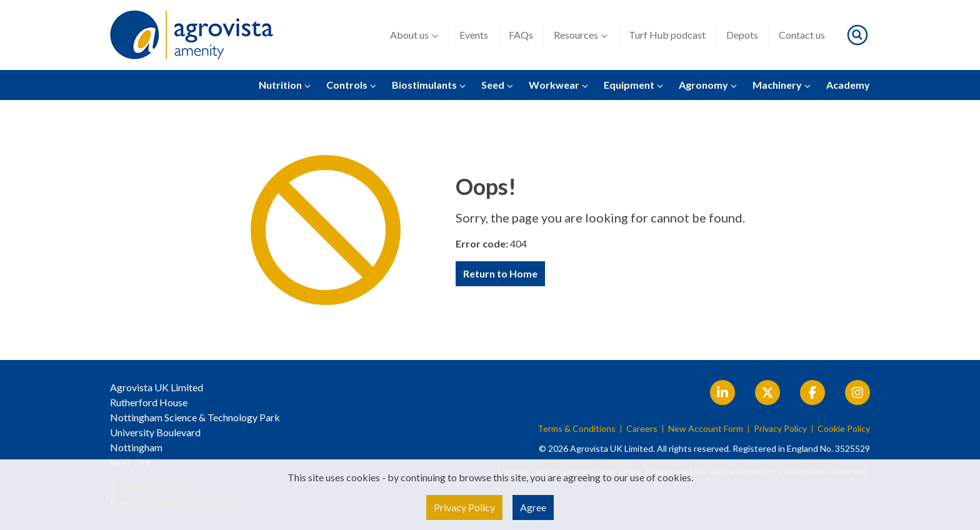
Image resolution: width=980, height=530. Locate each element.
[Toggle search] (857, 35)
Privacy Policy (780, 429)
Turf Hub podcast (667, 35)
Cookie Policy (844, 429)
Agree (533, 507)
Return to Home (500, 273)
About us (414, 35)
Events (474, 35)
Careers (642, 429)
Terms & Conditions (577, 429)
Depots (742, 35)
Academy (848, 85)
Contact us (802, 35)
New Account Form (706, 429)
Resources (581, 35)
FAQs (521, 35)
